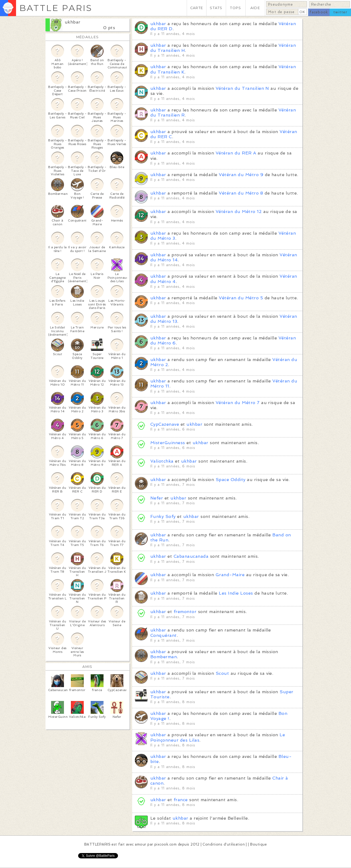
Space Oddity (231, 480)
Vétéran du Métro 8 (241, 193)
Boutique (258, 844)
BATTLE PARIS (56, 8)
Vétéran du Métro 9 (241, 175)
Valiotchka (162, 461)
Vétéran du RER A (236, 153)
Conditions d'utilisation (224, 844)
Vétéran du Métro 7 (238, 403)
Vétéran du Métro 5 (241, 298)
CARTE (197, 8)
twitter (340, 12)
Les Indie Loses (236, 593)
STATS (216, 8)
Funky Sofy (163, 516)
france (181, 800)
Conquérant (164, 635)
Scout (222, 673)
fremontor (185, 612)
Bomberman (164, 657)
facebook (319, 12)
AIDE (255, 8)
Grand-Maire (230, 575)
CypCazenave (165, 424)
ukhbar (73, 22)
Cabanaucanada (191, 556)
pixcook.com (165, 844)
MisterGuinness (168, 443)
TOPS (236, 8)
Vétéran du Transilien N (242, 88)
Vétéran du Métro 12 (239, 212)
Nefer (157, 498)
